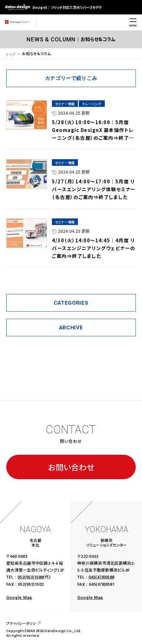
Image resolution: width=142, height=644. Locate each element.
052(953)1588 (30, 577)
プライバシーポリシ (21, 623)
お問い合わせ (71, 467)
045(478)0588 (101, 577)
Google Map (19, 597)
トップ (11, 54)
